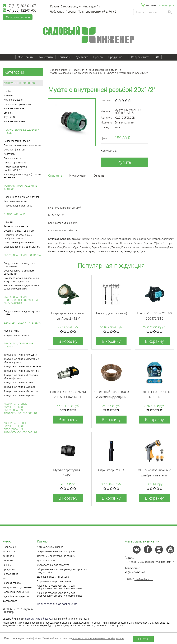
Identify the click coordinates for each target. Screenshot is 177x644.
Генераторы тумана (15, 162)
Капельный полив (14, 108)
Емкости (9, 113)
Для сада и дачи (14, 214)
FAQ (156, 57)
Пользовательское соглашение (57, 604)
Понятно (143, 639)
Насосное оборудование (18, 104)
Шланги (8, 222)
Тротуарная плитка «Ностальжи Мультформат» (22, 360)
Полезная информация (16, 592)
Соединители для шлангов (19, 231)
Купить (124, 162)
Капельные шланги (15, 121)
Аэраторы (10, 154)
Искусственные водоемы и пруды (22, 131)
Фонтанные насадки (15, 201)
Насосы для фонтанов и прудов (22, 197)
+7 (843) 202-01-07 (19, 6)
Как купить (46, 57)
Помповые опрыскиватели (19, 242)
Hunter (8, 91)
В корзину (68, 341)
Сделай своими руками (16, 596)
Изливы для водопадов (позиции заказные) (22, 176)
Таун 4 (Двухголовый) (111, 313)
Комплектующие (13, 100)
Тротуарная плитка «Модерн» (20, 355)
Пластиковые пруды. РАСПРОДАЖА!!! (16, 168)
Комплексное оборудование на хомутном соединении (21, 280)
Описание (55, 176)
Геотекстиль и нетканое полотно (22, 145)
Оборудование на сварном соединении (19, 272)
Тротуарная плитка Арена (18, 382)
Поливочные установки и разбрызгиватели (18, 236)
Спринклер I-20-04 (111, 470)
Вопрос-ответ (140, 57)
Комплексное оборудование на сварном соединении (21, 287)
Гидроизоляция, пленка (17, 141)
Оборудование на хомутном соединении (20, 265)
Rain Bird (9, 95)
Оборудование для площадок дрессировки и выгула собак (21, 300)
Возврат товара (12, 583)
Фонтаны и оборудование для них (20, 187)
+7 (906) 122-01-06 (19, 10)
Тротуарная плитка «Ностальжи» (22, 366)
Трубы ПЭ (9, 117)
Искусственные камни (16, 335)
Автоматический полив (19, 83)
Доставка (82, 57)
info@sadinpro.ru (144, 579)
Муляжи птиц (11, 331)
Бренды (98, 57)
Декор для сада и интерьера (22, 323)
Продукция (117, 57)
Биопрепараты (12, 158)
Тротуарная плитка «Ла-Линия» (22, 371)
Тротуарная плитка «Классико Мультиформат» (21, 377)
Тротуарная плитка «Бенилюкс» (22, 391)
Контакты (64, 57)
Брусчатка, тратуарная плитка (19, 345)
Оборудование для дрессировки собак (22, 313)
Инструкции (78, 176)
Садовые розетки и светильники (22, 247)
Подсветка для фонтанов (18, 206)
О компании (26, 57)
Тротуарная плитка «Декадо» (20, 387)
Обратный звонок (18, 17)
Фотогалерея (10, 601)
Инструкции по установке (17, 587)
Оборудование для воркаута (22, 255)
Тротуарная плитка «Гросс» (19, 395)
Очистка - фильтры (14, 149)
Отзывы (100, 176)
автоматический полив (38, 619)
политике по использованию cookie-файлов (98, 638)
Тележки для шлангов (16, 226)
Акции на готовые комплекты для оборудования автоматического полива (21, 408)
